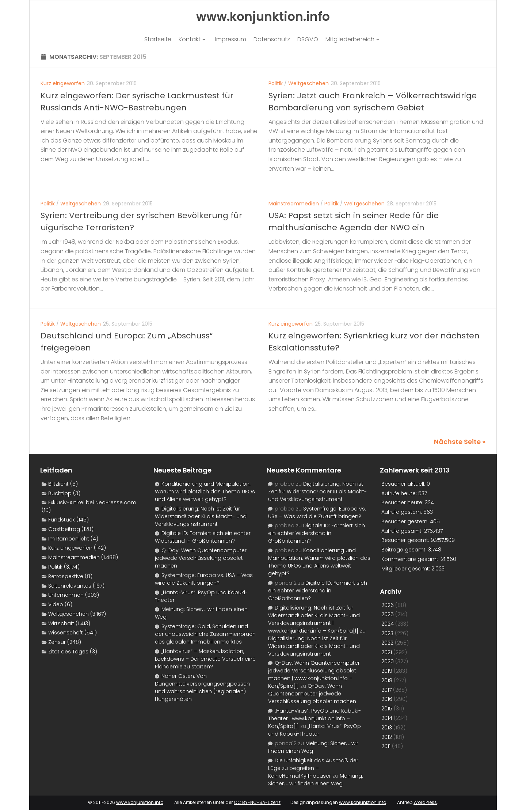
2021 (387, 652)
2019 (387, 671)
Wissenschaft (66, 633)
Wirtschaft (61, 623)
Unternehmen (66, 595)
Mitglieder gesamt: (406, 569)
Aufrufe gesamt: (403, 531)
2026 (388, 605)
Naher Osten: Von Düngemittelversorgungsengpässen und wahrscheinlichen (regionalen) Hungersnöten (202, 688)
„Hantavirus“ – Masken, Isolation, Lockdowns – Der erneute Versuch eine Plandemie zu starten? (205, 659)
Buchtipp (60, 493)
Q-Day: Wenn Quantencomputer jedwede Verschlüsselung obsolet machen (201, 558)
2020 (388, 661)
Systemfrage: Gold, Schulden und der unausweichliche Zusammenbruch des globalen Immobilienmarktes (205, 634)
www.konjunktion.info (140, 802)
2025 (388, 614)
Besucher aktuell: (404, 484)
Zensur (57, 642)
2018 (387, 680)
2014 (387, 718)
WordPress (425, 802)
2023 (387, 633)
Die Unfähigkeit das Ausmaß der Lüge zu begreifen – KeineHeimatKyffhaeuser (313, 768)
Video (56, 604)
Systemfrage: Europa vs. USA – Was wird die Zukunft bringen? (204, 579)
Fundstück (62, 520)
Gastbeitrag (64, 529)
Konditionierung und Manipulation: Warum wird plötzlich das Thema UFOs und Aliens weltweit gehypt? (205, 492)
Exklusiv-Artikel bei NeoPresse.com (92, 502)
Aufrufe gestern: (402, 512)
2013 (387, 728)
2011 (386, 746)
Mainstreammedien (294, 204)
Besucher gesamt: (406, 540)
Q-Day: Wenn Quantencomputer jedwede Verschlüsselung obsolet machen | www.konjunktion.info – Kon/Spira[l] (314, 674)
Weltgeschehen (308, 83)
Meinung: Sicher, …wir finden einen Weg (316, 780)
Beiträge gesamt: (405, 550)
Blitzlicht (58, 484)
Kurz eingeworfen (63, 83)
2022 (387, 643)
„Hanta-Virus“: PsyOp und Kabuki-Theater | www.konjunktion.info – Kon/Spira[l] (315, 718)
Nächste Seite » (460, 442)
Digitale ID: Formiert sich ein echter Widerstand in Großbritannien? (203, 537)
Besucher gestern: (406, 521)
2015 (387, 709)
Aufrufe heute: (400, 493)
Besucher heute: (403, 502)
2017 (386, 690)
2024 (388, 624)
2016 (387, 699)
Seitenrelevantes (70, 586)
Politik (276, 83)
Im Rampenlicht (69, 539)
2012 (387, 737)
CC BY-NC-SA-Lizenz (257, 802)
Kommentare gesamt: (411, 559)
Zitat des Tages (68, 652)
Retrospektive (66, 576)
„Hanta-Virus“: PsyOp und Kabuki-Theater (315, 730)
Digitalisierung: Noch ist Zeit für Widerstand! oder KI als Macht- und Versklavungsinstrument (201, 516)
